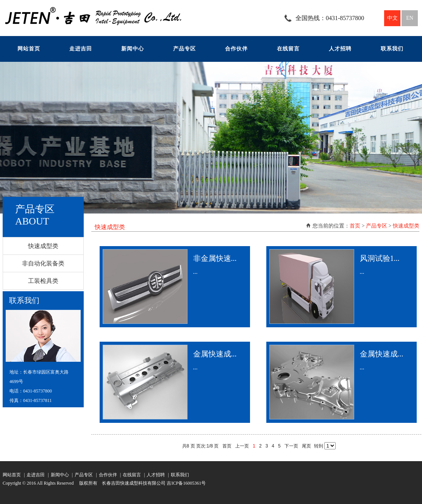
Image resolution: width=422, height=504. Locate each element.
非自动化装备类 (43, 263)
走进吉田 (81, 49)
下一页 (291, 446)
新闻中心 (133, 49)
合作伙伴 (236, 49)
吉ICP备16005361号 (186, 483)
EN (410, 18)
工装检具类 (43, 281)
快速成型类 (43, 246)
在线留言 (288, 49)
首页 (355, 226)
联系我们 (392, 49)
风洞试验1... (380, 258)
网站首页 (29, 49)
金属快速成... (215, 354)
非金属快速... (215, 258)
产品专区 (184, 49)
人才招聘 (340, 49)
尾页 (306, 446)
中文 (392, 18)
